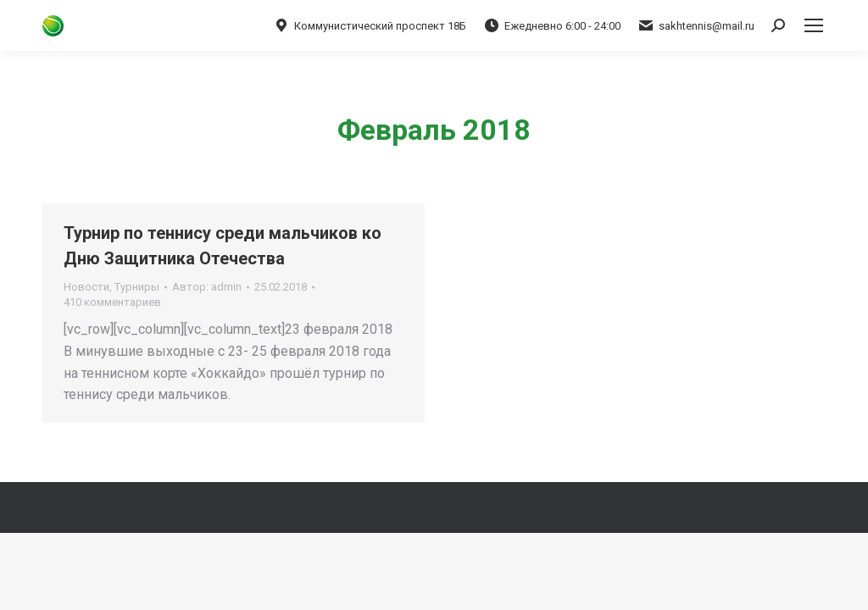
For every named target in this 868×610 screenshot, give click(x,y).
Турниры (137, 287)
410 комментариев (112, 302)
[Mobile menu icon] (814, 25)
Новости (86, 287)
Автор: (207, 287)
